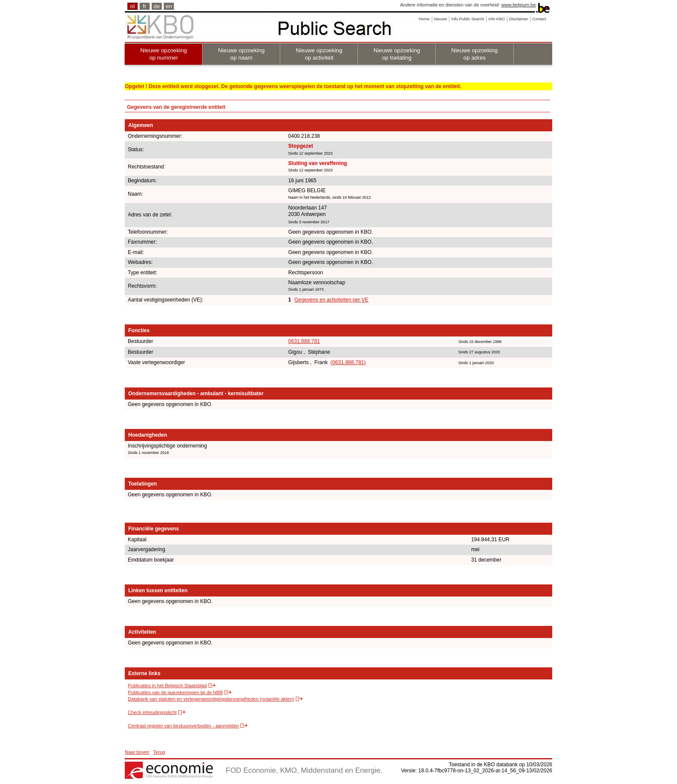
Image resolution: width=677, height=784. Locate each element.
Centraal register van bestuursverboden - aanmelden (183, 726)
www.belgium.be (519, 5)
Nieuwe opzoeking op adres (475, 54)
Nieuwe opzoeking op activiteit (319, 54)
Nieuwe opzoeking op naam (241, 54)
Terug (159, 752)
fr (145, 6)
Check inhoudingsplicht (152, 712)
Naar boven (137, 752)
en (169, 6)
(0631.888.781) (348, 362)
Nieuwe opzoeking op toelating (397, 54)
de (157, 6)
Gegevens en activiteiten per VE (331, 300)
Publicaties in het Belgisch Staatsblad (167, 686)
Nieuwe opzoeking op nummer (164, 54)
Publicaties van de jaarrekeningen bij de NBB (175, 692)
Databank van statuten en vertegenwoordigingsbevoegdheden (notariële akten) (211, 699)
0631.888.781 (304, 341)
